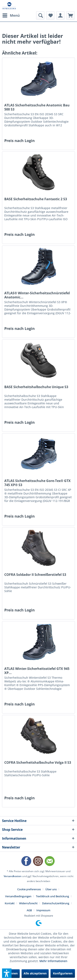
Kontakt (10, 903)
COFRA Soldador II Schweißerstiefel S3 (35, 575)
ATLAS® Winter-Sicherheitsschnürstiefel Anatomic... (37, 295)
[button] (7, 973)
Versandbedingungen (18, 896)
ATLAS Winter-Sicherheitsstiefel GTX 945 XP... (37, 671)
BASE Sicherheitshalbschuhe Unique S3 (36, 387)
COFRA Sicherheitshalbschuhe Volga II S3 (38, 763)
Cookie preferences (29, 889)
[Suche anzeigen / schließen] (40, 15)
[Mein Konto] (60, 15)
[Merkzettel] (50, 15)
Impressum (43, 910)
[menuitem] (11, 15)
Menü (11, 15)
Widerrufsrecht (28, 903)
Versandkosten (13, 876)
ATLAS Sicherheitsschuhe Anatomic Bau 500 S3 (37, 107)
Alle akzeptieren (35, 973)
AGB (29, 910)
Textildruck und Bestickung (52, 896)
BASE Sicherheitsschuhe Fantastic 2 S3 (36, 199)
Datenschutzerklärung (56, 903)
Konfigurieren (63, 973)
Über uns (51, 889)
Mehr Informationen (53, 961)
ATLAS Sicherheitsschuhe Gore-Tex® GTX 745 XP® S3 (37, 483)
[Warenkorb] (70, 15)
